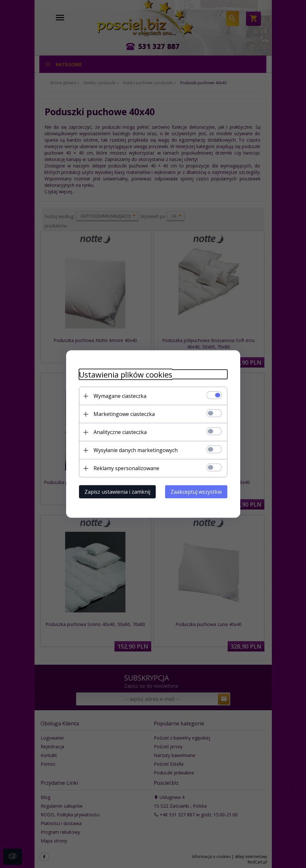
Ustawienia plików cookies (126, 374)
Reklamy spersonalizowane (126, 468)
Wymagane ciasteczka (120, 396)
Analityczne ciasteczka (120, 432)
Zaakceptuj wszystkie (196, 492)
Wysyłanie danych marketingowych (136, 450)
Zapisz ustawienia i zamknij (117, 492)
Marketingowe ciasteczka (124, 414)
